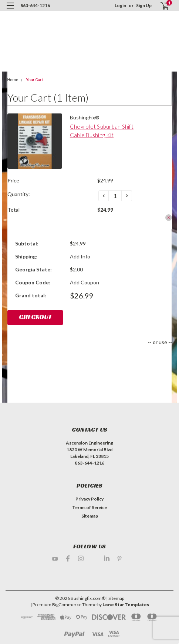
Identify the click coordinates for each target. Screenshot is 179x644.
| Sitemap (115, 598)
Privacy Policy (89, 499)
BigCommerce (67, 605)
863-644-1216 (35, 5)
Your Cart (34, 80)
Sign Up (144, 5)
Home (13, 80)
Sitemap (90, 516)
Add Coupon (85, 282)
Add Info (80, 256)
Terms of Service (89, 507)
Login (120, 5)
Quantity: (19, 194)
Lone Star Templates (126, 605)
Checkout (35, 317)
